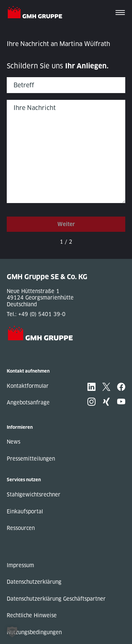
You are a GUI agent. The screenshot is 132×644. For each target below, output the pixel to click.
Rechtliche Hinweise (32, 615)
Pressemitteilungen (31, 459)
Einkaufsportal (25, 512)
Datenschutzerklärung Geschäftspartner (56, 599)
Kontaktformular (28, 386)
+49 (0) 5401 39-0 (42, 314)
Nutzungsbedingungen (34, 632)
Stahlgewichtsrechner (34, 495)
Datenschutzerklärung (34, 582)
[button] (12, 632)
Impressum (20, 565)
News (14, 442)
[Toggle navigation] (120, 13)
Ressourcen (21, 528)
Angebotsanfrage (28, 403)
